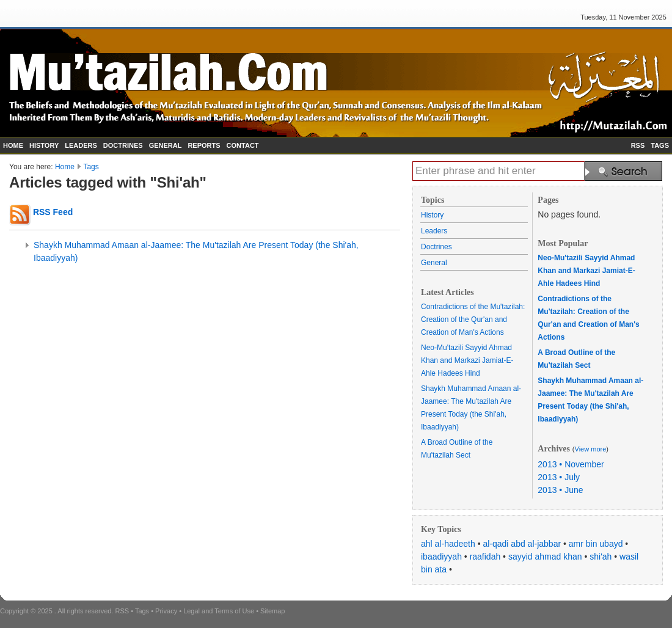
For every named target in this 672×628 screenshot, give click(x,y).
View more (591, 449)
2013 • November (571, 464)
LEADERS (81, 145)
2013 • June (560, 490)
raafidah (485, 557)
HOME (13, 145)
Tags (91, 167)
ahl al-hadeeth (448, 544)
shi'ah (601, 557)
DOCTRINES (123, 145)
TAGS (660, 145)
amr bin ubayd (596, 544)
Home (65, 167)
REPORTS (204, 145)
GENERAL (166, 145)
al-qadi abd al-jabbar (522, 544)
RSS (638, 145)
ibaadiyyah (441, 557)
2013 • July (559, 477)
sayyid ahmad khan (545, 557)
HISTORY (44, 145)
